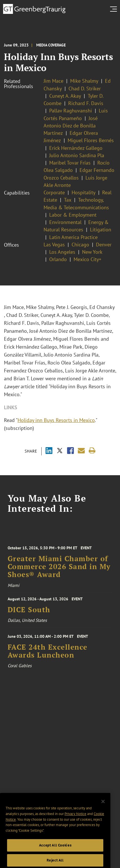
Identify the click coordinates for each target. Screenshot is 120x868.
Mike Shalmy (84, 81)
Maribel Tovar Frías (70, 163)
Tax (68, 200)
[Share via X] (60, 451)
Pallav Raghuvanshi (71, 111)
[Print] (92, 451)
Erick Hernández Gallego (76, 148)
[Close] (103, 817)
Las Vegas (54, 245)
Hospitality (83, 192)
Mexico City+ (87, 259)
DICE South (29, 614)
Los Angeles (62, 252)
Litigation (101, 230)
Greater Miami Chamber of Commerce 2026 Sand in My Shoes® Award (59, 575)
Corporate (54, 192)
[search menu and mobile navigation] (115, 9)
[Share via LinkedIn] (49, 451)
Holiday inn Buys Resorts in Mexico (56, 420)
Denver (104, 245)
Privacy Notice (75, 829)
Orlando (58, 259)
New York (92, 252)
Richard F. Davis (86, 103)
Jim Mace (53, 81)
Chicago (80, 245)
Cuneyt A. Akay (65, 96)
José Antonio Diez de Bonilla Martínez (71, 126)
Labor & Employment (73, 215)
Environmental (65, 222)
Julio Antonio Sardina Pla (77, 155)
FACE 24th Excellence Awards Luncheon (48, 658)
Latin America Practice (73, 237)
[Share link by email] (81, 451)
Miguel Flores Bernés (91, 140)
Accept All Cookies (55, 861)
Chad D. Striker (85, 88)
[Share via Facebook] (70, 451)
